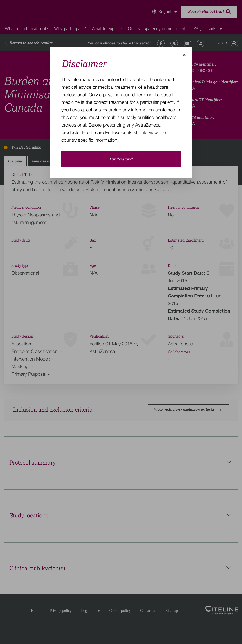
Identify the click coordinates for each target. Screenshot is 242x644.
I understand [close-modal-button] (121, 159)
